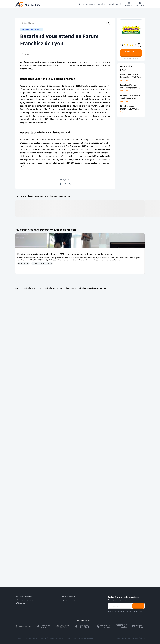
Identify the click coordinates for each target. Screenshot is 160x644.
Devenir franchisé (68, 597)
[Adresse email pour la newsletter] (120, 606)
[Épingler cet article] (108, 23)
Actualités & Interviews (33, 288)
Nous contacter (71, 638)
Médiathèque (21, 603)
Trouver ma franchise (24, 597)
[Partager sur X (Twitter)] (70, 184)
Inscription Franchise (86, 638)
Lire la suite (125, 80)
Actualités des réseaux (54, 288)
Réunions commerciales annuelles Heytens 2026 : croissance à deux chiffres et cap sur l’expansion (65, 254)
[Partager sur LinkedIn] (65, 184)
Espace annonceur (69, 600)
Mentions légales (21, 638)
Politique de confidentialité (39, 638)
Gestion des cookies (57, 638)
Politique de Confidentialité (134, 611)
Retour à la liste (27, 23)
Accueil (18, 288)
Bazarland (34, 62)
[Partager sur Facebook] (60, 184)
